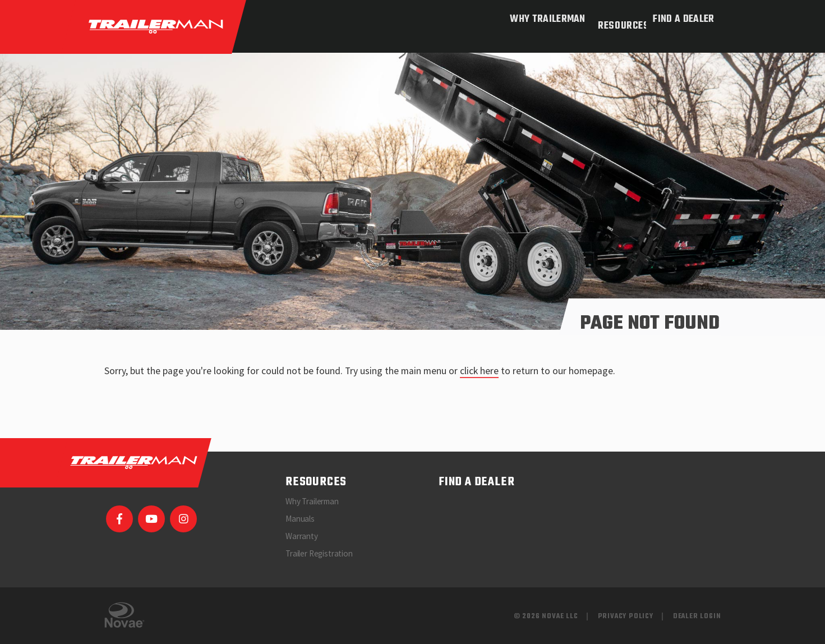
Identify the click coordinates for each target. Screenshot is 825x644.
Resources (615, 19)
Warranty (302, 536)
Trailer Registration (319, 553)
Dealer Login (697, 616)
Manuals (300, 519)
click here (479, 371)
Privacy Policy (626, 616)
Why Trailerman (539, 19)
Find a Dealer (683, 19)
